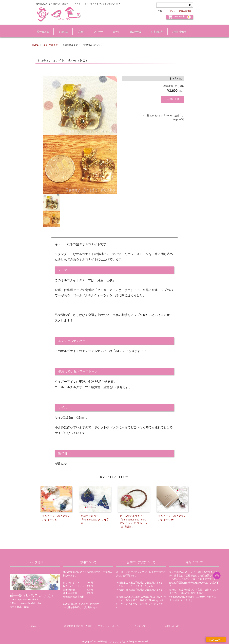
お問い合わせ (178, 28)
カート (115, 28)
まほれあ (61, 28)
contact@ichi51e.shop (181, 593)
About (34, 623)
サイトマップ (138, 623)
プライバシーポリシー (109, 623)
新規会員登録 (185, 11)
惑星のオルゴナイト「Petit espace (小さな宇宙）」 (95, 516)
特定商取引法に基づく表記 (78, 623)
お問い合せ (173, 94)
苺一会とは (41, 28)
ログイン (171, 11)
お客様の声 (155, 28)
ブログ (79, 28)
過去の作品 (134, 28)
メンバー (97, 28)
